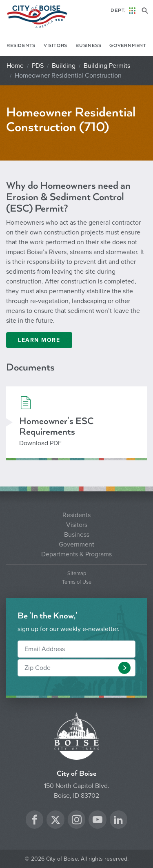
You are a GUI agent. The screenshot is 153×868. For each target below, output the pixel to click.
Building (64, 66)
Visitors (55, 46)
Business (88, 46)
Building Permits (107, 66)
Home (15, 66)
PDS (38, 66)
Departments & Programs (76, 554)
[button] (124, 668)
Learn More (39, 340)
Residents (21, 46)
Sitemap (77, 574)
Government (128, 46)
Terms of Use (77, 582)
